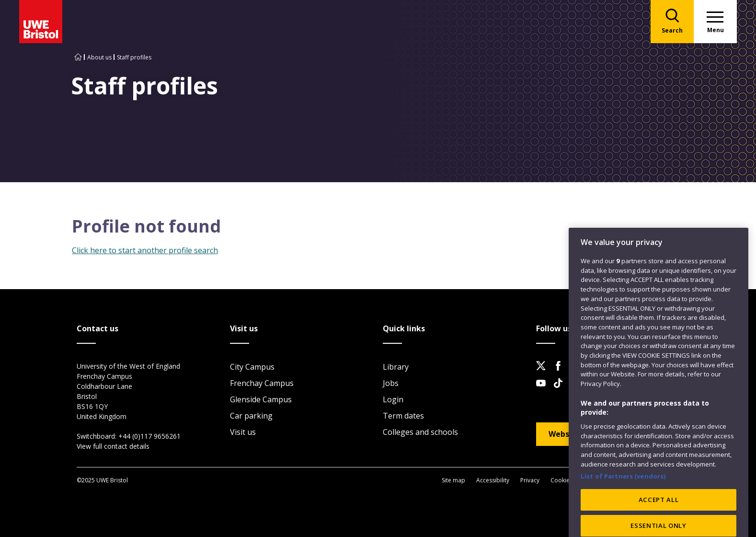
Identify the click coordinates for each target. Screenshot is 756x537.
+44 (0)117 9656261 (149, 436)
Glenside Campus (261, 399)
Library (396, 367)
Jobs (391, 383)
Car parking (251, 416)
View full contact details (113, 446)
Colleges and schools (420, 432)
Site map (453, 480)
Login (393, 399)
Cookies (561, 480)
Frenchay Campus (262, 383)
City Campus (252, 367)
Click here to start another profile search (145, 250)
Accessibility (493, 480)
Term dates (403, 416)
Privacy (530, 480)
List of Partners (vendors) (623, 503)
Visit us (243, 432)
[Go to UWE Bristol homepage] (78, 57)
